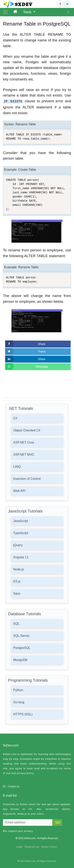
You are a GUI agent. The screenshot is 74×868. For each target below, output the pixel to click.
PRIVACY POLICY (50, 847)
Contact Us (14, 787)
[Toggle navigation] (5, 12)
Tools (28, 12)
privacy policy (25, 773)
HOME (19, 847)
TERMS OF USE (32, 847)
